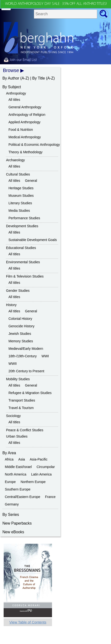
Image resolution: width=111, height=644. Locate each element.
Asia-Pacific (39, 459)
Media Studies (19, 211)
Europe (10, 482)
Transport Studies (22, 400)
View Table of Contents (28, 622)
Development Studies (22, 226)
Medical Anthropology (25, 137)
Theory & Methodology (26, 152)
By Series (11, 515)
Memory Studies (21, 341)
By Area (9, 453)
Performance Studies (24, 218)
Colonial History (20, 319)
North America (16, 474)
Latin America (41, 474)
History (11, 305)
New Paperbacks (17, 523)
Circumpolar (46, 467)
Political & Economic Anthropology (34, 145)
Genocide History (21, 326)
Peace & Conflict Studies (25, 430)
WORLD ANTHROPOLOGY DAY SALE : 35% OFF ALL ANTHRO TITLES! (56, 4)
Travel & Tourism (21, 408)
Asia (22, 459)
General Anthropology (25, 107)
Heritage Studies (21, 188)
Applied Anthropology (24, 122)
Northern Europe (33, 482)
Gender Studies (18, 291)
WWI (45, 356)
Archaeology (15, 160)
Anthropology (16, 93)
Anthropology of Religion (27, 115)
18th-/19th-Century (23, 356)
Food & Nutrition (21, 130)
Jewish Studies (20, 334)
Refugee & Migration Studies (30, 393)
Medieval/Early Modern (26, 349)
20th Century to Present (26, 371)
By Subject (12, 87)
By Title (38, 78)
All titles (14, 100)
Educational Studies (21, 248)
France (50, 497)
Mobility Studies (18, 379)
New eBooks (13, 532)
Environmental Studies (23, 262)
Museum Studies (21, 196)
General (31, 181)
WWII (13, 364)
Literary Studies (20, 203)
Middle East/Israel (18, 467)
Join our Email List (20, 60)
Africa (9, 459)
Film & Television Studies (25, 276)
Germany (12, 504)
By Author (11, 78)
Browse (11, 70)
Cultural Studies (18, 174)
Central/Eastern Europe (22, 497)
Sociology (13, 416)
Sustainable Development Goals (33, 240)
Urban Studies (17, 436)
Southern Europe (18, 489)
